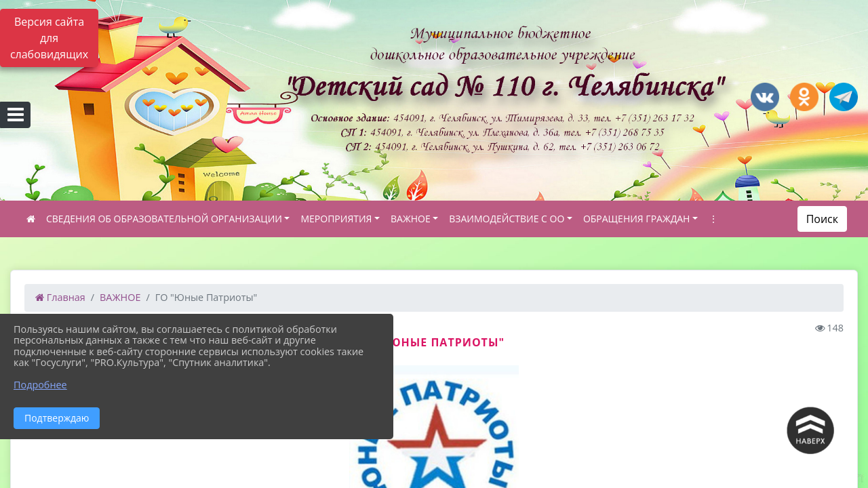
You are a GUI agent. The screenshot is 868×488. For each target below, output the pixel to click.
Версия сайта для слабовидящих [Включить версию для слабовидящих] (49, 38)
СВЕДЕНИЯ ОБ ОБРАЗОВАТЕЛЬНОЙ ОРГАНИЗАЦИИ (164, 219)
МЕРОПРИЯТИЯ (336, 219)
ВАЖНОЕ (411, 219)
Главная (60, 297)
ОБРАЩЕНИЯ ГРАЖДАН (637, 219)
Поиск (822, 219)
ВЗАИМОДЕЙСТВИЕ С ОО (507, 219)
